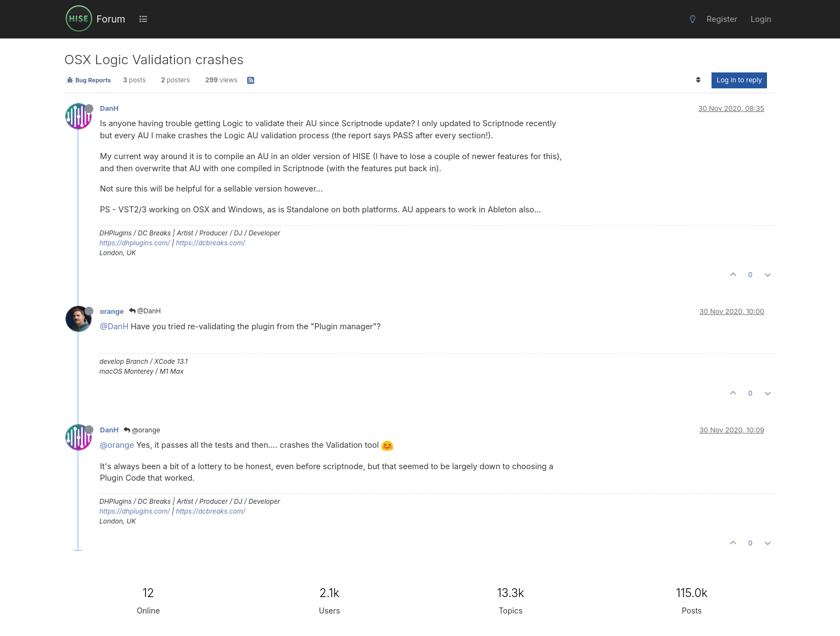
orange (112, 311)
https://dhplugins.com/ (135, 243)
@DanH (145, 311)
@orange (142, 430)
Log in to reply (739, 80)
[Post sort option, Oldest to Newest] (698, 80)
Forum (111, 19)
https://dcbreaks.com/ (210, 243)
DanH (109, 108)
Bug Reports (89, 80)
